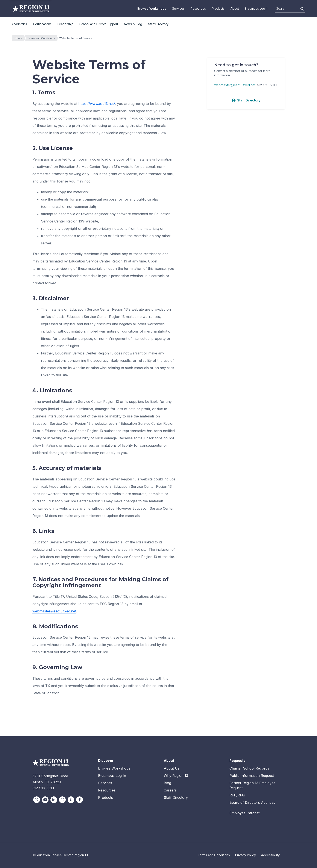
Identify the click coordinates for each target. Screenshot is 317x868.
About (235, 8)
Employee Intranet (244, 813)
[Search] (302, 9)
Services (178, 8)
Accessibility (270, 855)
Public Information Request (252, 776)
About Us (172, 768)
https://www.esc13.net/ (97, 104)
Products (218, 8)
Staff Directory (158, 24)
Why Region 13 (176, 776)
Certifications (42, 24)
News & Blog (133, 24)
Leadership (65, 24)
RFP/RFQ (237, 795)
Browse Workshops (152, 8)
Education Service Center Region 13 (31, 9)
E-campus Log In (257, 8)
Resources (198, 8)
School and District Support (99, 24)
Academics (19, 24)
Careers (170, 790)
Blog (167, 783)
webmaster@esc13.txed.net (54, 611)
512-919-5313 (43, 788)
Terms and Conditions (42, 38)
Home (20, 38)
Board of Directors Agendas (252, 802)
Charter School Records (249, 768)
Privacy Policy (245, 855)
